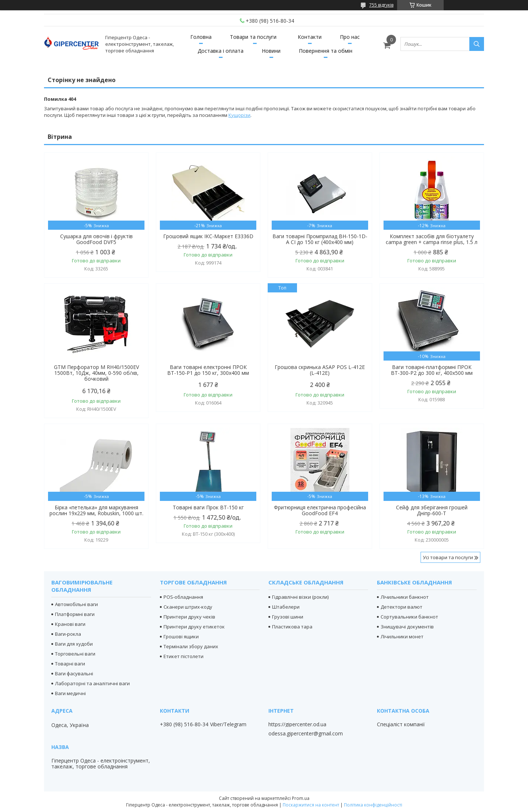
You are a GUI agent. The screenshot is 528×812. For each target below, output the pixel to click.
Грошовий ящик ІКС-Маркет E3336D (208, 236)
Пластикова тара (292, 627)
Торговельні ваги (75, 654)
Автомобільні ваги (76, 604)
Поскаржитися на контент (311, 805)
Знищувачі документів (407, 627)
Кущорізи (239, 115)
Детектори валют (401, 607)
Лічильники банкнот (405, 597)
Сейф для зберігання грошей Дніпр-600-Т (432, 510)
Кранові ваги (70, 624)
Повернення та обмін (326, 51)
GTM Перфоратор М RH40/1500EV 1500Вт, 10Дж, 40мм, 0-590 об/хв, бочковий (96, 373)
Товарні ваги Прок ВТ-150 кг (208, 507)
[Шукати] (477, 44)
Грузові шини (288, 617)
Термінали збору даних (191, 646)
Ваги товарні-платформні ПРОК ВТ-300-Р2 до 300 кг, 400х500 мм (432, 370)
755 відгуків (381, 5)
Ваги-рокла (68, 634)
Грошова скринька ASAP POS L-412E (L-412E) (320, 370)
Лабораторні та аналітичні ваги (92, 683)
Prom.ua (301, 798)
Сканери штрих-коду (188, 607)
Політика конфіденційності (373, 805)
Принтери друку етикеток (194, 627)
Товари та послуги (253, 37)
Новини (271, 51)
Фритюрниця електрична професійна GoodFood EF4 (320, 510)
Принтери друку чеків (189, 617)
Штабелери (286, 607)
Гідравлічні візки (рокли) (300, 597)
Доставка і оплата (221, 51)
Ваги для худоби (74, 644)
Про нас (350, 37)
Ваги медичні (70, 693)
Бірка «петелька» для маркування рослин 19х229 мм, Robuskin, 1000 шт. (96, 510)
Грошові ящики (181, 636)
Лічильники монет (402, 636)
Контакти (310, 37)
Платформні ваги (75, 614)
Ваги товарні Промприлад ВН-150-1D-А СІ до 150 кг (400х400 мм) (320, 239)
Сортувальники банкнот (409, 617)
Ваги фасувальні (74, 673)
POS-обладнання (183, 597)
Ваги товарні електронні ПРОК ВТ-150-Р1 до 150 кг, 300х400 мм (208, 370)
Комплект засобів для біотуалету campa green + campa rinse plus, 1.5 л (432, 239)
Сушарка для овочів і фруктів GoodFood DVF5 (96, 239)
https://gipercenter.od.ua (297, 724)
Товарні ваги (70, 664)
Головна (201, 37)
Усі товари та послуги (448, 557)
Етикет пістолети (184, 656)
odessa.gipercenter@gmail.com (306, 734)
